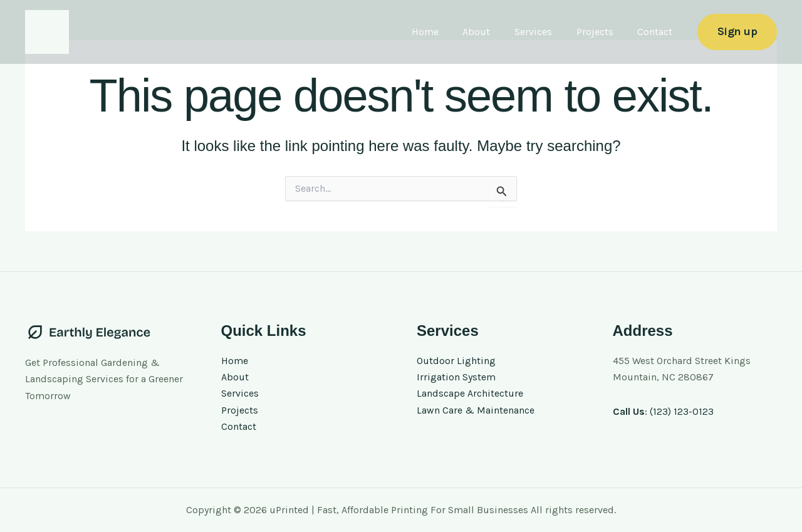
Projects (601, 32)
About (491, 32)
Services (544, 32)
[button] (737, 32)
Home (444, 32)
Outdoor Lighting (456, 361)
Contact (657, 32)
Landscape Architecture (470, 394)
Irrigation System (456, 377)
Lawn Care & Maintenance (476, 410)
